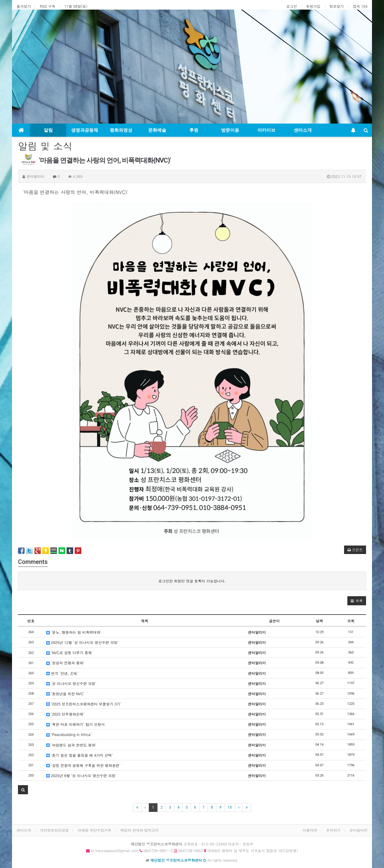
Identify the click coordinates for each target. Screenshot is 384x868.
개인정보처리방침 (54, 830)
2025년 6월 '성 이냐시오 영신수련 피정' (81, 775)
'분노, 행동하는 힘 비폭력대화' (74, 632)
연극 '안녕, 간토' (62, 673)
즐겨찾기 (24, 6)
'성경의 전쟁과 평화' (65, 663)
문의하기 (333, 830)
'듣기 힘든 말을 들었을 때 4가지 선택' (79, 755)
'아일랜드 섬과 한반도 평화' (71, 745)
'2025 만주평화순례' (65, 714)
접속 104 (360, 6)
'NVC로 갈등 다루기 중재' (69, 652)
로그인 (292, 6)
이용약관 (310, 830)
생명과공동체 (85, 130)
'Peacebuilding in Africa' (69, 734)
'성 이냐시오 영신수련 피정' (71, 683)
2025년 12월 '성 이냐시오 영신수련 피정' (82, 642)
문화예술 (157, 130)
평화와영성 (121, 130)
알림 (48, 130)
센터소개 (303, 130)
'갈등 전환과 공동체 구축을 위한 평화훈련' (83, 765)
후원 (194, 130)
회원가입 (313, 6)
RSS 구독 (48, 6)
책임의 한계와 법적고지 (139, 830)
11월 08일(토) (76, 6)
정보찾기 (337, 6)
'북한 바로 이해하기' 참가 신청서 (75, 724)
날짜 (319, 621)
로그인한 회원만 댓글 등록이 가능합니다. (192, 581)
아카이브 (266, 130)
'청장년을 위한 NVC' (65, 694)
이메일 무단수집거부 (94, 830)
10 (230, 807)
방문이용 (230, 130)
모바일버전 (358, 830)
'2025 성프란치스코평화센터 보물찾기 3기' (84, 704)
